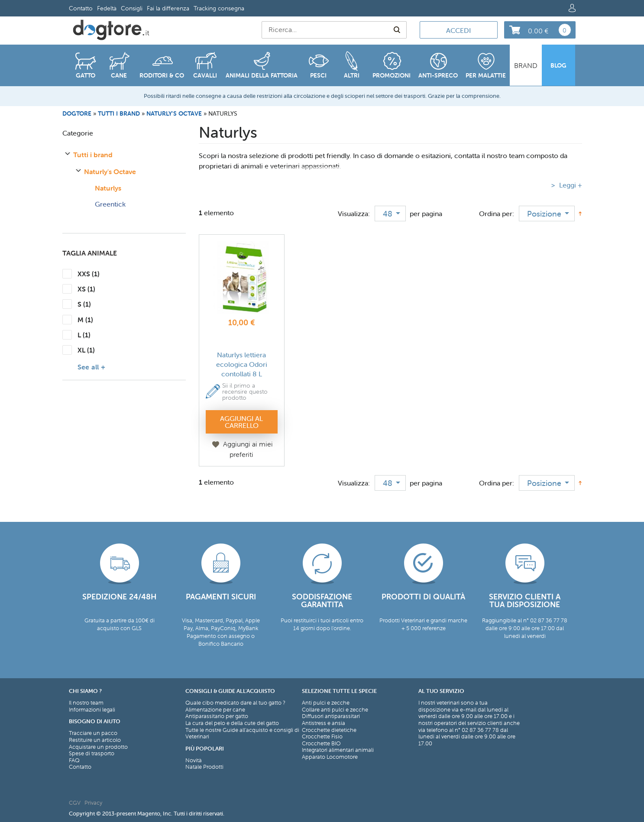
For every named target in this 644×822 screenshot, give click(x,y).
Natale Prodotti (204, 767)
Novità (194, 761)
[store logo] (111, 30)
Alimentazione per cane (215, 710)
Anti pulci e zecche (326, 703)
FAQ (74, 761)
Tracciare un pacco (93, 733)
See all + (92, 367)
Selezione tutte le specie (339, 691)
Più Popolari (205, 749)
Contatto (81, 8)
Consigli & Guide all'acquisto (230, 691)
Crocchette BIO (321, 744)
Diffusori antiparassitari (331, 716)
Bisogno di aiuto (95, 721)
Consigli (132, 8)
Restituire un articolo (95, 740)
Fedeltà (107, 8)
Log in (572, 8)
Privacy (93, 803)
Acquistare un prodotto (98, 747)
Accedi (458, 30)
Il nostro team (86, 703)
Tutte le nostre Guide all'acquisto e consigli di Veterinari (242, 733)
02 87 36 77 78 (480, 730)
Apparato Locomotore (330, 757)
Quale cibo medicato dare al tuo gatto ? (235, 703)
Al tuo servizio (441, 691)
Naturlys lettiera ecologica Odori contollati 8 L (242, 364)
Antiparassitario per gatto (217, 716)
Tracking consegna (219, 8)
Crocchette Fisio (322, 737)
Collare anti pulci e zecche (335, 710)
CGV (75, 803)
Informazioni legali (92, 710)
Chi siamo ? (85, 691)
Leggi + (570, 185)
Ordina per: (497, 214)
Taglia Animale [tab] (90, 253)
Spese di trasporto (92, 754)
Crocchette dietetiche (329, 730)
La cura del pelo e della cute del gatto (232, 723)
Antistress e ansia (324, 723)
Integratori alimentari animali (338, 750)
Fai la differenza (168, 8)
